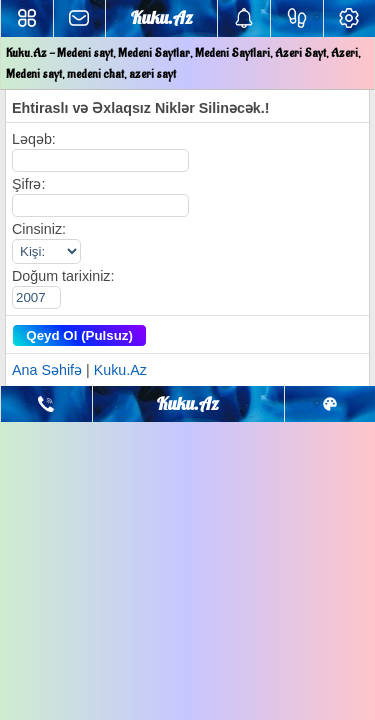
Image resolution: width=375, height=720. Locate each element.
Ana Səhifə (47, 370)
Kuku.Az (120, 370)
